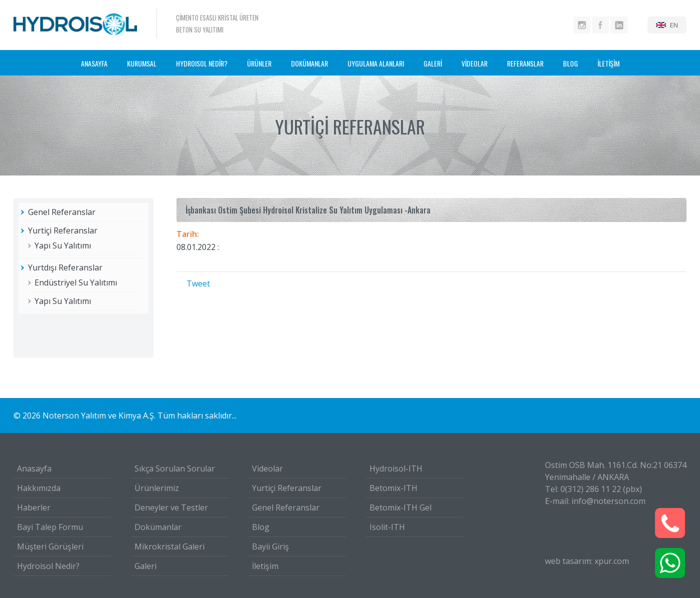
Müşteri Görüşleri (50, 546)
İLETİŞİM (608, 63)
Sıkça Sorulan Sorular (175, 468)
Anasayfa (34, 468)
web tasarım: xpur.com (587, 561)
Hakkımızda (39, 488)
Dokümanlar (158, 527)
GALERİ (433, 63)
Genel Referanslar (62, 212)
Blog (261, 527)
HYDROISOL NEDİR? (202, 63)
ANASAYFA (94, 63)
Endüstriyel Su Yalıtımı (76, 282)
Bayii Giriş (270, 546)
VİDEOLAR (474, 63)
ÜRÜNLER (259, 63)
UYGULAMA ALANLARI (376, 63)
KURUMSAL (142, 63)
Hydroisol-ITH (396, 468)
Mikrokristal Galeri (169, 546)
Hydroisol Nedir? (48, 566)
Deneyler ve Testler (171, 507)
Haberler (34, 507)
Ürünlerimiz (157, 488)
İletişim (265, 566)
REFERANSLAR (525, 63)
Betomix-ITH (393, 488)
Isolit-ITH (387, 527)
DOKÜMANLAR (309, 63)
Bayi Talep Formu (50, 527)
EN (674, 25)
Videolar (267, 468)
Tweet (198, 283)
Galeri (145, 566)
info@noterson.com (608, 501)
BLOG (570, 63)
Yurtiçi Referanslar (63, 230)
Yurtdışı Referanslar (65, 267)
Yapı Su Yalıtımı (63, 245)
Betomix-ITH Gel (400, 507)
